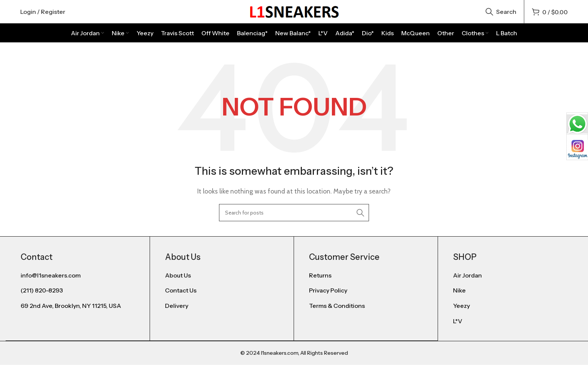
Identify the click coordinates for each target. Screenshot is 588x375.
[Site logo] (294, 16)
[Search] (501, 17)
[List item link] (222, 286)
